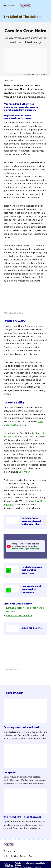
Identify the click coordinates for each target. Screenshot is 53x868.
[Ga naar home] (25, 6)
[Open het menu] (9, 6)
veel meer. (24, 472)
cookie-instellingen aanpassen (26, 549)
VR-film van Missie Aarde (19, 615)
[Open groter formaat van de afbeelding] (25, 299)
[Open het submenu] (47, 17)
